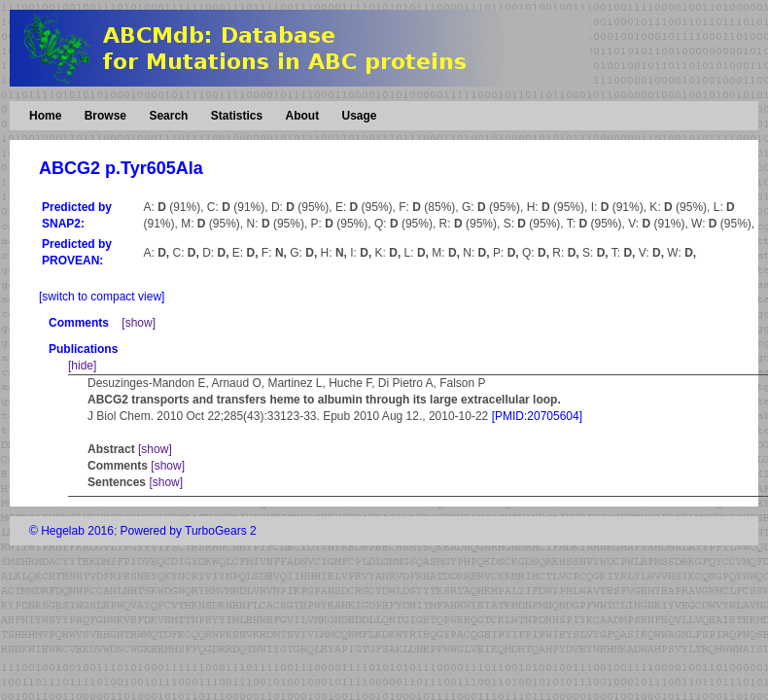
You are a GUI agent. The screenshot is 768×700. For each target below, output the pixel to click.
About (302, 116)
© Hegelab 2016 (71, 531)
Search (168, 116)
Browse (105, 116)
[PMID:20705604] (537, 416)
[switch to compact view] (102, 297)
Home (45, 116)
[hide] (82, 366)
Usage (359, 116)
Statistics (237, 116)
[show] (139, 323)
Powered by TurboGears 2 (189, 531)
